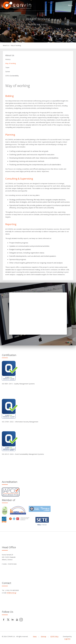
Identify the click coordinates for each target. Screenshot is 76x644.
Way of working (16, 45)
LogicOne (67, 639)
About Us (6, 45)
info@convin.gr (11, 593)
